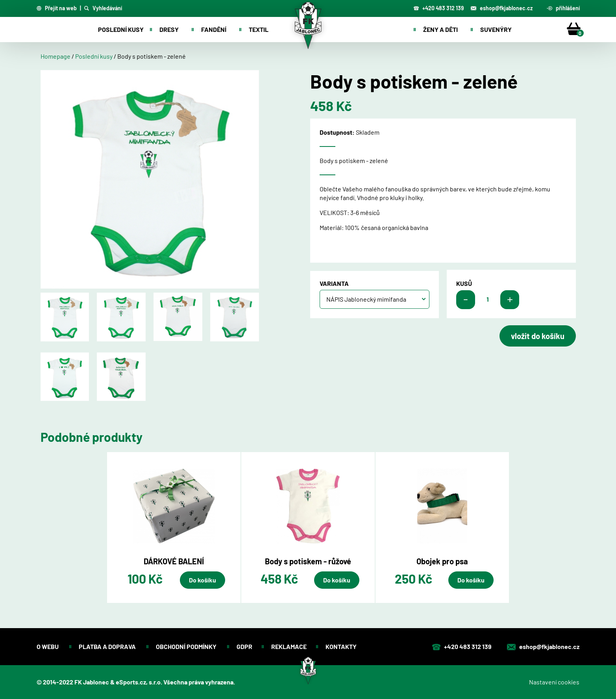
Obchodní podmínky (187, 646)
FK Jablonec (92, 682)
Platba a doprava (108, 646)
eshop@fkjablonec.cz (502, 8)
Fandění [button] (214, 29)
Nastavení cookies (554, 682)
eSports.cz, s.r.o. (139, 682)
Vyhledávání (103, 8)
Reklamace (289, 646)
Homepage (55, 56)
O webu (48, 646)
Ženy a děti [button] (440, 29)
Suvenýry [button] (496, 29)
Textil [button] (259, 29)
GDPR (244, 646)
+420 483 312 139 (439, 8)
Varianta (334, 284)
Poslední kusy (121, 29)
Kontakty (342, 646)
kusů (464, 284)
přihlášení (563, 8)
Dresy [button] (169, 29)
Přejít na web (57, 8)
